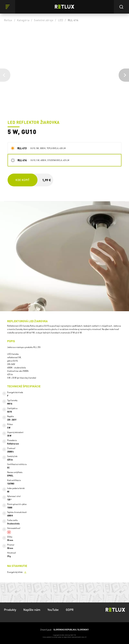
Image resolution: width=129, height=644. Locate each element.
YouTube (53, 610)
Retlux (8, 20)
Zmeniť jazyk (64, 630)
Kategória (23, 20)
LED (61, 20)
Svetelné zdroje (44, 20)
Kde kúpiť (22, 180)
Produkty (10, 610)
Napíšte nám (32, 610)
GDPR (70, 610)
